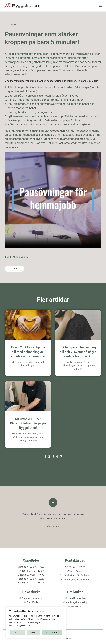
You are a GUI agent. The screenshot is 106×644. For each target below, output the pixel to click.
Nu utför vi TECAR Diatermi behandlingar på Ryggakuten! (28, 423)
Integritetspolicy (24, 626)
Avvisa (33, 633)
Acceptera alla (52, 633)
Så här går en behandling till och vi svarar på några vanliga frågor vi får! (78, 352)
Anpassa (17, 633)
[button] (101, 6)
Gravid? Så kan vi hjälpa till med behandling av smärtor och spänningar (28, 352)
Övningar (11, 24)
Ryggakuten (82, 54)
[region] (36, 622)
